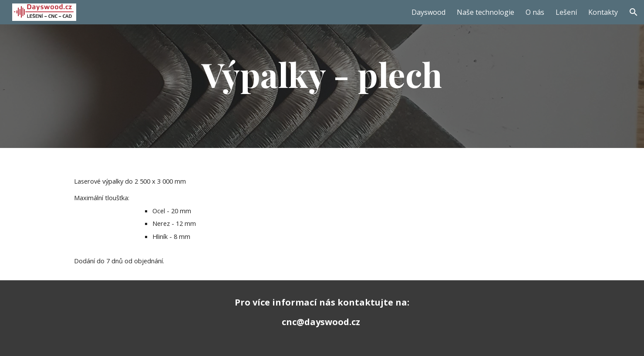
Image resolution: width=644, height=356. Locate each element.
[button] (634, 12)
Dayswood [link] (428, 12)
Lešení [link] (566, 12)
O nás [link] (535, 12)
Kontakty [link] (603, 12)
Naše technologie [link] (486, 12)
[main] (322, 74)
